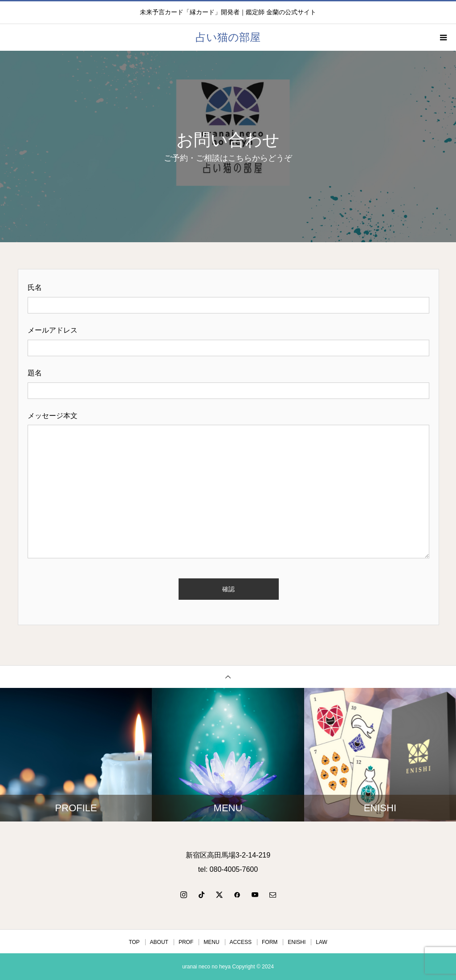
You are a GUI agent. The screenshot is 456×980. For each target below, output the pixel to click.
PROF (186, 942)
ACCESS (241, 942)
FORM (270, 942)
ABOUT (159, 942)
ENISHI (297, 942)
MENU (211, 942)
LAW (322, 942)
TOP (134, 942)
